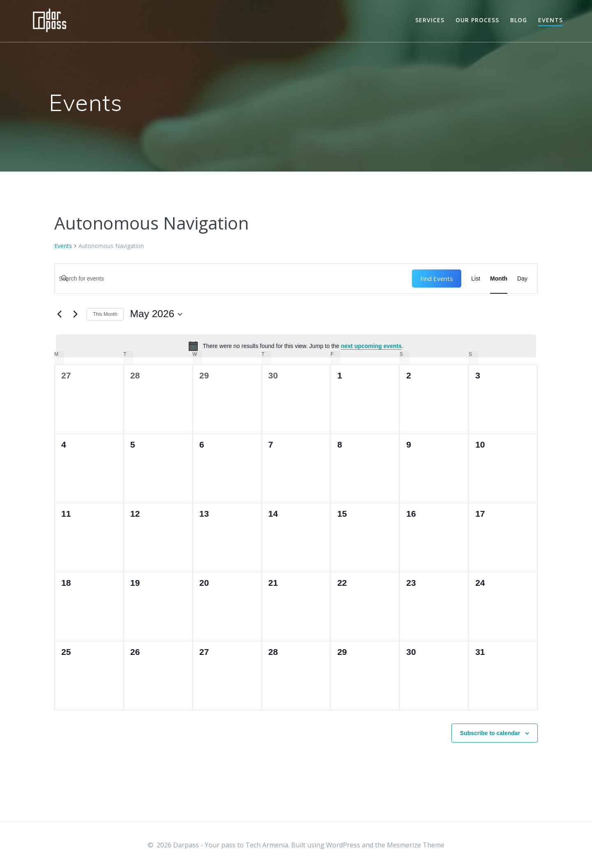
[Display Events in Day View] (522, 279)
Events (550, 20)
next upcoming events (371, 346)
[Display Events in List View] (476, 279)
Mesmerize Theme (416, 845)
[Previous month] (59, 314)
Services (430, 20)
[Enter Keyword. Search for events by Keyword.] (233, 279)
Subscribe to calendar (490, 733)
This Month (105, 314)
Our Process (477, 20)
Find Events (437, 279)
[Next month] (75, 314)
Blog (519, 20)
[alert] (296, 346)
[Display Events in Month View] (499, 279)
